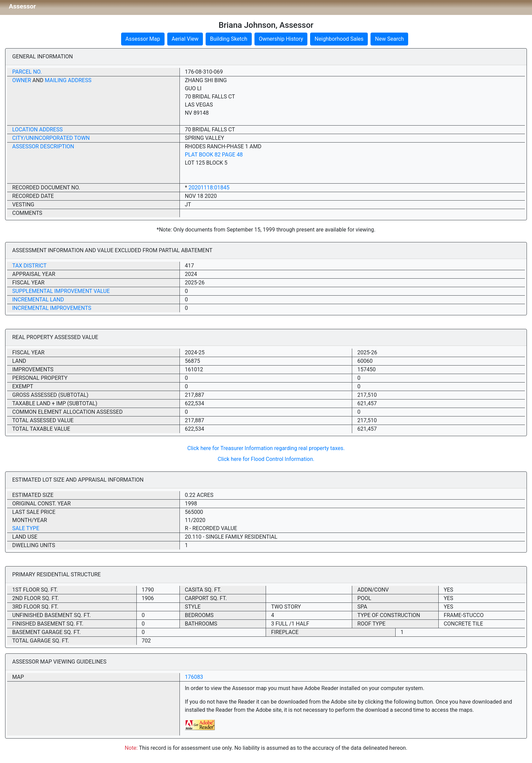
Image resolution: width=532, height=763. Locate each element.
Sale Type (26, 528)
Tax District (29, 266)
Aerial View (185, 39)
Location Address (37, 129)
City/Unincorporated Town (51, 138)
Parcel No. (27, 72)
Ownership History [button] (281, 39)
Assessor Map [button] (143, 39)
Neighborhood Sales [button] (339, 39)
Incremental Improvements (52, 308)
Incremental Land (38, 300)
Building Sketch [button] (229, 39)
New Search (389, 39)
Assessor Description (43, 146)
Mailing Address (68, 80)
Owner (22, 80)
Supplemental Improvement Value (61, 291)
